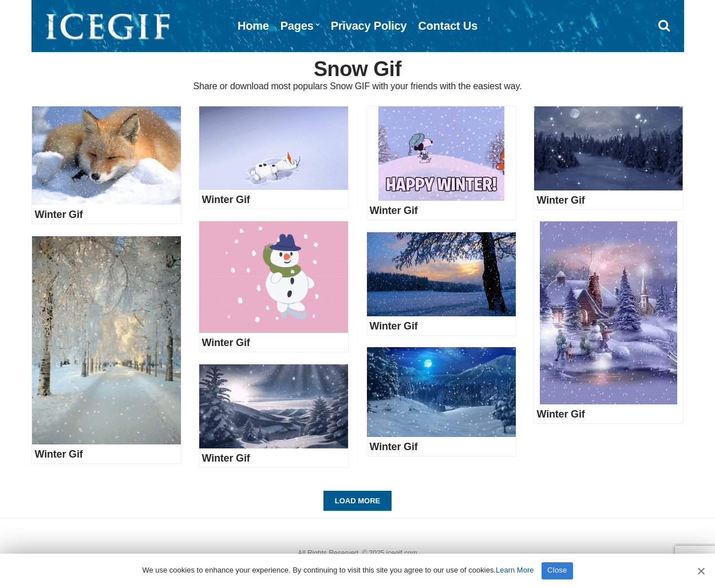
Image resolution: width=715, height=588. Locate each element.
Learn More (515, 570)
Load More (357, 501)
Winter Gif (59, 214)
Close (557, 570)
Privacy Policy (369, 26)
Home (253, 26)
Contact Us (448, 26)
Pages (297, 26)
